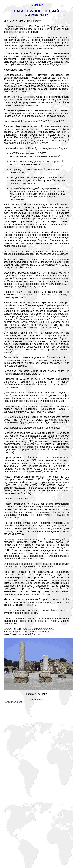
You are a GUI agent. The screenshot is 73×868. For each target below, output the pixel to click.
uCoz (19, 702)
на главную (36, 5)
